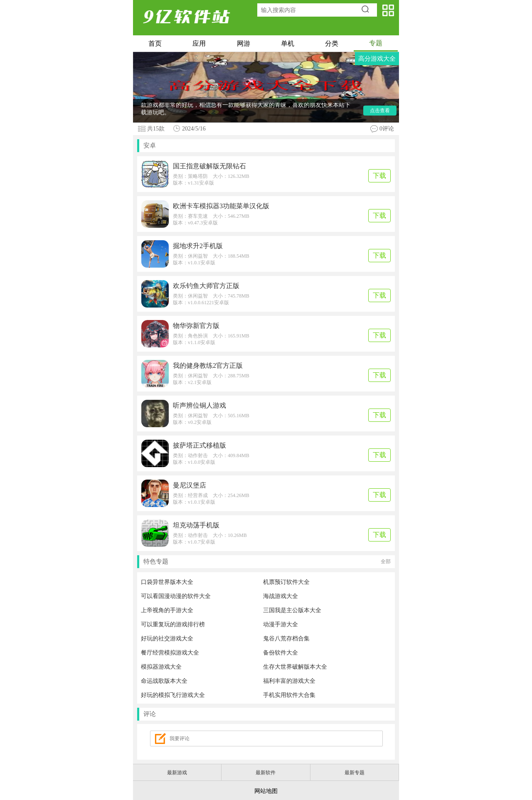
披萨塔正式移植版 (199, 445)
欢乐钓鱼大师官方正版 (206, 286)
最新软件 (266, 773)
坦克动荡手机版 (196, 525)
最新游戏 (177, 773)
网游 (244, 43)
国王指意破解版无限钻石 (209, 166)
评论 (150, 714)
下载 (379, 176)
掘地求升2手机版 (198, 246)
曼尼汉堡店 (190, 485)
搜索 (368, 10)
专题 (376, 43)
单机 (288, 43)
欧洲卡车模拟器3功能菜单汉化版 (221, 206)
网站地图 (266, 791)
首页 (155, 43)
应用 (199, 43)
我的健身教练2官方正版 (208, 366)
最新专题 (355, 773)
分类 (332, 43)
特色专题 (267, 562)
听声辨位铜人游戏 (199, 405)
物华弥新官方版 (196, 326)
